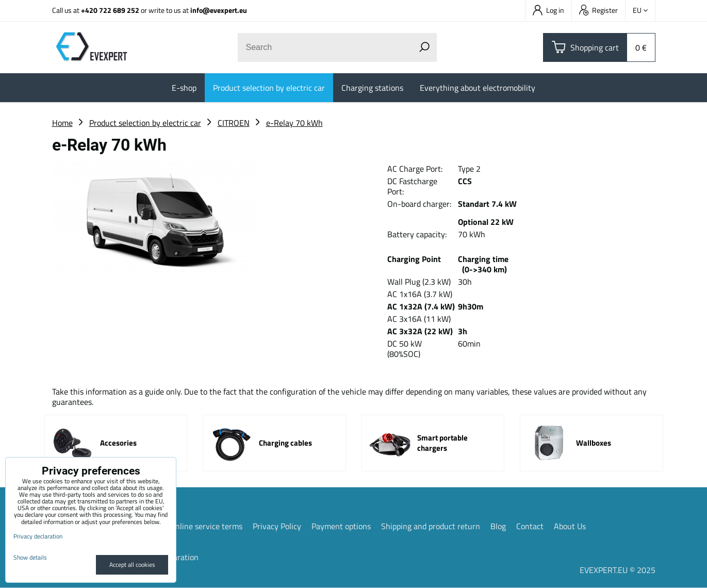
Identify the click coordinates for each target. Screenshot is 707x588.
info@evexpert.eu (219, 10)
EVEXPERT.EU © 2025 (618, 570)
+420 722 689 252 (110, 10)
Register (598, 10)
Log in (548, 10)
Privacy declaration (38, 536)
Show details (30, 557)
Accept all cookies (132, 565)
